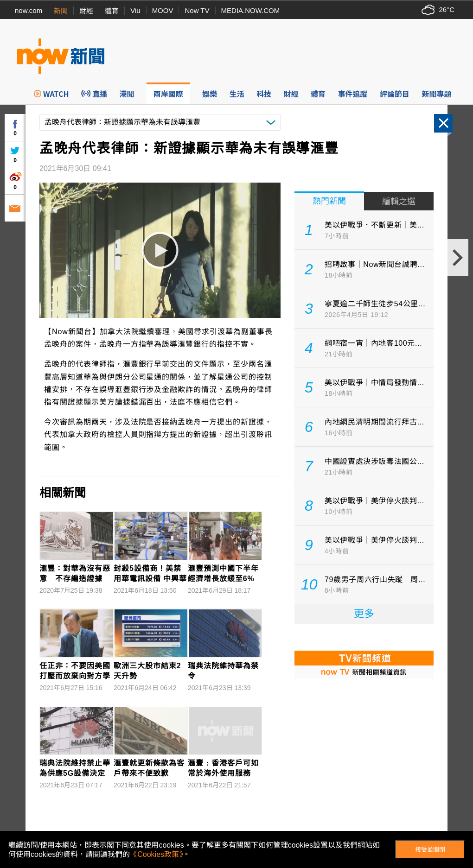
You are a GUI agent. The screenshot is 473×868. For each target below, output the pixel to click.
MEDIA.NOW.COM (251, 10)
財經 (86, 11)
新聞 (61, 11)
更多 (364, 614)
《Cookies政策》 (156, 854)
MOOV (163, 10)
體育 (112, 11)
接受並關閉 (430, 850)
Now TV (197, 10)
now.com (29, 10)
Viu (135, 10)
